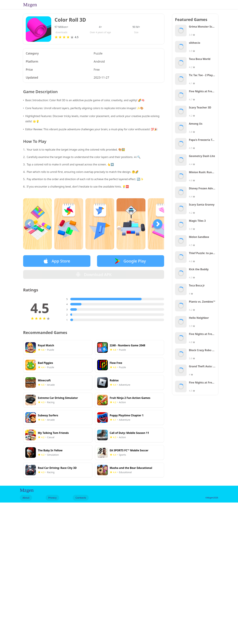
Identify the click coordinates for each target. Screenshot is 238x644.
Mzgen (30, 5)
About (26, 501)
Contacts (81, 501)
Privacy (52, 501)
